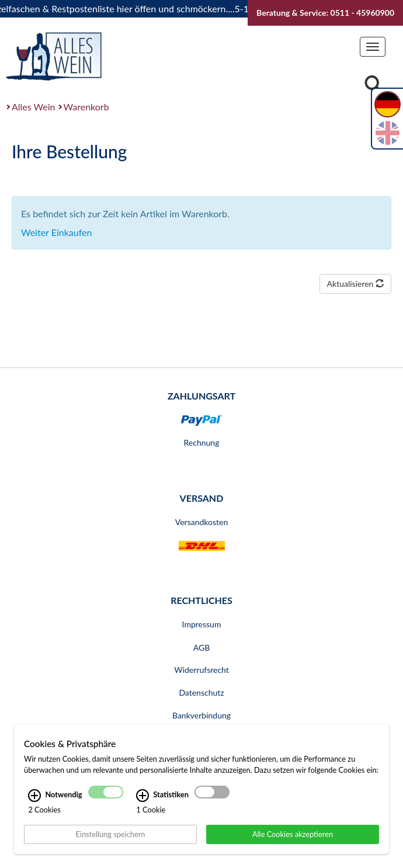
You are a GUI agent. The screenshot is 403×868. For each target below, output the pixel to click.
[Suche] (373, 86)
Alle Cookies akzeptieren (293, 834)
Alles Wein (34, 107)
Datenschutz (201, 692)
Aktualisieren (355, 284)
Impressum (202, 624)
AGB (202, 647)
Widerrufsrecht (201, 670)
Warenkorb (86, 107)
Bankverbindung (201, 715)
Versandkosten (201, 522)
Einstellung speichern (110, 834)
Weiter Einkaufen (56, 232)
